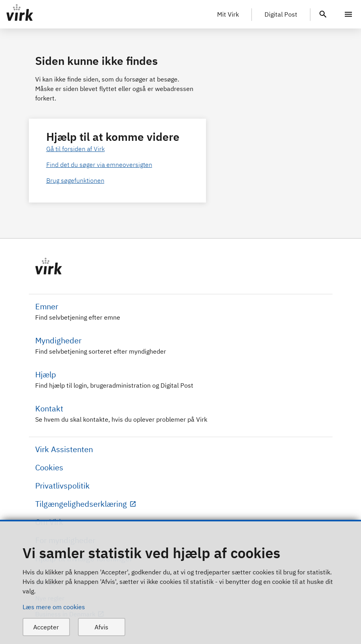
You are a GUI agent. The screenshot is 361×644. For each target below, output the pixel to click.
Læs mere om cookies (54, 607)
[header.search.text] (323, 13)
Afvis (101, 627)
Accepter (46, 627)
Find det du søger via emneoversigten (99, 165)
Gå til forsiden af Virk (76, 149)
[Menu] (348, 14)
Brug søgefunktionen (75, 180)
